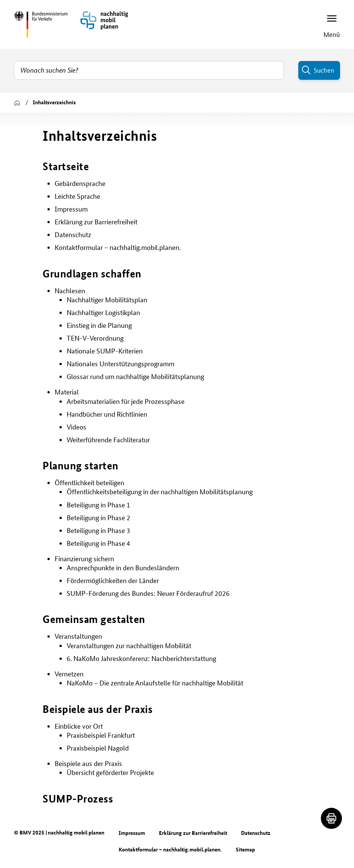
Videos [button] (76, 427)
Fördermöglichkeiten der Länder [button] (113, 581)
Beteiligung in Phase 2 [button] (98, 518)
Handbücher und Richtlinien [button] (107, 414)
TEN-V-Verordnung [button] (95, 338)
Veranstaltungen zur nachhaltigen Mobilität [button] (129, 646)
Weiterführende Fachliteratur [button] (108, 440)
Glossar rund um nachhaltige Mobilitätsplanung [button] (135, 377)
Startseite (66, 166)
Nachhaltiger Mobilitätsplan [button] (107, 300)
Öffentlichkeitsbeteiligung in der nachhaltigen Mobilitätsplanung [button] (160, 492)
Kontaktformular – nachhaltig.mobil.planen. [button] (118, 247)
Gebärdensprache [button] (80, 183)
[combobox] (149, 70)
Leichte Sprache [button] (77, 196)
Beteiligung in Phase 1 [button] (98, 505)
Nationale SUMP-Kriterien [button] (105, 351)
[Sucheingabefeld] (149, 70)
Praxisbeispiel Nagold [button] (98, 748)
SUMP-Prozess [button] (78, 799)
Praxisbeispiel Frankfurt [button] (101, 735)
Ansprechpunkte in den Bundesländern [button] (123, 568)
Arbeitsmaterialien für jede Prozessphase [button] (126, 401)
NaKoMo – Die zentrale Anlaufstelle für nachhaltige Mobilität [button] (155, 683)
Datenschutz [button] (73, 235)
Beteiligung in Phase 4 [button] (98, 543)
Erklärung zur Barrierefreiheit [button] (96, 222)
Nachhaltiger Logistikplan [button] (103, 313)
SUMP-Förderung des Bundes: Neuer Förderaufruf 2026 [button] (148, 593)
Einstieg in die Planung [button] (99, 325)
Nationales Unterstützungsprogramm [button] (121, 364)
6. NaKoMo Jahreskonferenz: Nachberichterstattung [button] (141, 659)
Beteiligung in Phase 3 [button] (98, 531)
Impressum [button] (71, 209)
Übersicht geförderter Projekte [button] (110, 773)
